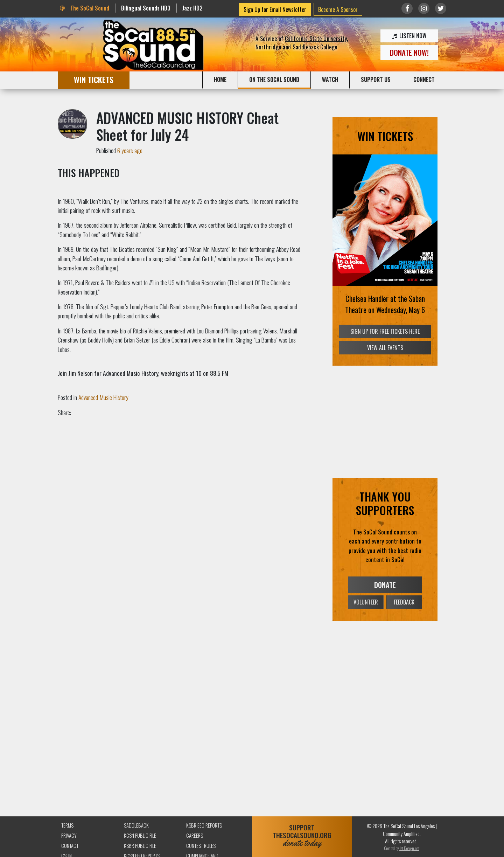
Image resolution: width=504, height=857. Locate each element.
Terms (67, 825)
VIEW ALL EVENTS (385, 348)
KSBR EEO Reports (204, 825)
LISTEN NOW (409, 36)
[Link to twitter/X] (441, 8)
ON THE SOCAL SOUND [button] (274, 80)
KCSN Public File (140, 835)
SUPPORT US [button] (376, 80)
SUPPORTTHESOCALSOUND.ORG (302, 835)
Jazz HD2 (192, 8)
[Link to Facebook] (407, 8)
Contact (70, 846)
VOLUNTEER (366, 602)
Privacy (69, 835)
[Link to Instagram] (424, 8)
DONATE (385, 585)
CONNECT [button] (424, 80)
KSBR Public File (140, 846)
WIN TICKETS (94, 79)
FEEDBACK (404, 602)
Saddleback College (315, 47)
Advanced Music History (103, 397)
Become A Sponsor (338, 9)
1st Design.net (409, 848)
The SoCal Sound (84, 8)
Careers (195, 835)
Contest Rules (201, 846)
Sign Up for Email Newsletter (275, 9)
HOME (220, 80)
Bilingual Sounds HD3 (146, 8)
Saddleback (136, 825)
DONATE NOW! (409, 52)
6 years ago (130, 150)
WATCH (330, 80)
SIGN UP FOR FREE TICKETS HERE (385, 331)
